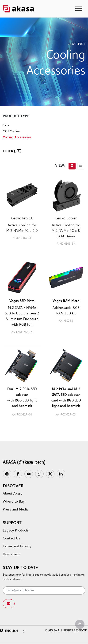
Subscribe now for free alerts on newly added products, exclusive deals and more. (44, 577)
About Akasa (13, 494)
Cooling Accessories (17, 138)
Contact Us (11, 539)
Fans (6, 125)
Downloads (11, 554)
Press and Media (16, 510)
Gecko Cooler (66, 219)
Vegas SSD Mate (22, 301)
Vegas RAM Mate (66, 301)
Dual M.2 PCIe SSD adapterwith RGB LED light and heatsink (22, 398)
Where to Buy (14, 502)
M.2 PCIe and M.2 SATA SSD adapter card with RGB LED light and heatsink (66, 398)
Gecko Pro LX (22, 219)
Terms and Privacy (17, 547)
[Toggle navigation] (79, 9)
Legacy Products (16, 531)
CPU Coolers (12, 132)
